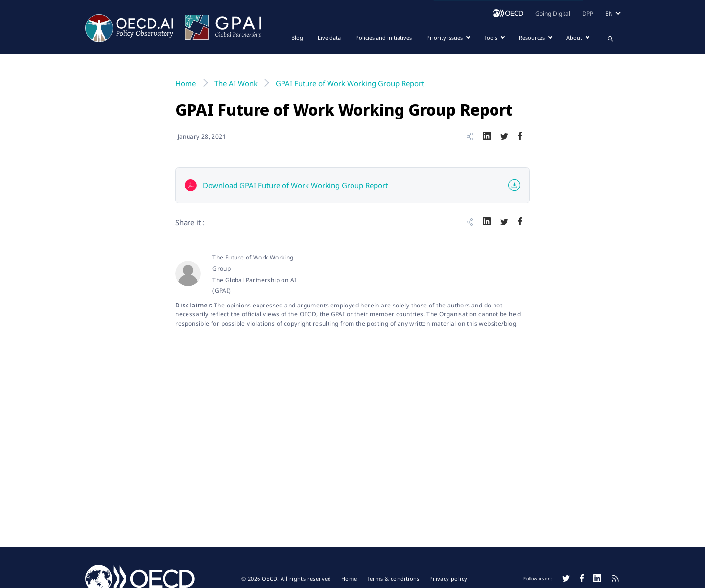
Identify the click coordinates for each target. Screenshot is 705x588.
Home (349, 579)
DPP (588, 13)
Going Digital (553, 13)
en (609, 13)
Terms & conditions (393, 579)
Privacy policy (448, 579)
